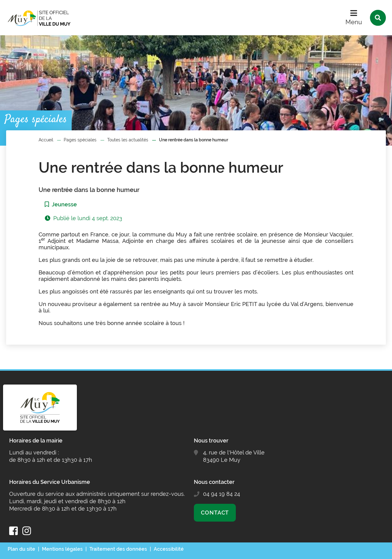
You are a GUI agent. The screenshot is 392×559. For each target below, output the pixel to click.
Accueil (46, 140)
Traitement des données (118, 549)
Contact (215, 513)
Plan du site (21, 549)
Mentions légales (62, 549)
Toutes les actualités (128, 140)
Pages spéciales (80, 140)
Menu (354, 22)
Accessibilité (169, 549)
